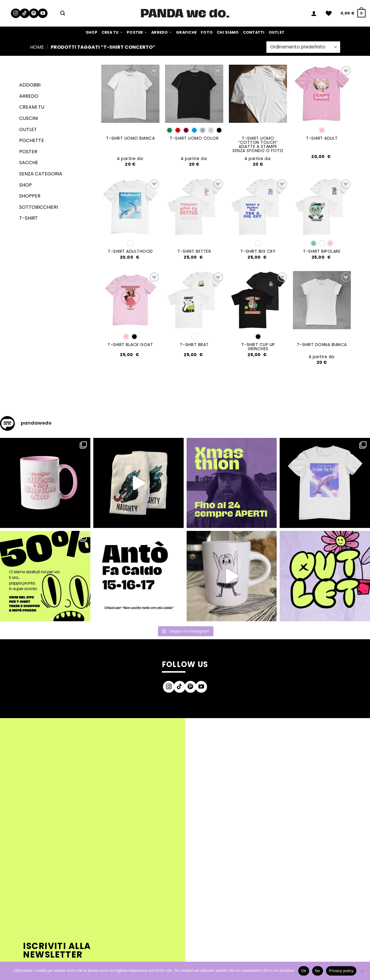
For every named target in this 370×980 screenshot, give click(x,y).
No (318, 971)
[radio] (169, 130)
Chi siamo (228, 32)
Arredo (162, 32)
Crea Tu (112, 32)
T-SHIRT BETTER (194, 251)
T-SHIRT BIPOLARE (322, 251)
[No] (362, 973)
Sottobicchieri (39, 207)
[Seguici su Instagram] (16, 13)
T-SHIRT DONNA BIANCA (322, 345)
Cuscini (28, 118)
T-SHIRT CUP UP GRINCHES (258, 347)
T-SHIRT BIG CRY (258, 251)
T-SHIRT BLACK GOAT (130, 345)
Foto (207, 32)
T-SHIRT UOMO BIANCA (131, 138)
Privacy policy (341, 971)
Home (37, 47)
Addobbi (30, 85)
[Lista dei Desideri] (329, 13)
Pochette (32, 140)
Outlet (277, 32)
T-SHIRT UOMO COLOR (194, 138)
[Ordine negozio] (303, 47)
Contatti (254, 32)
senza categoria (41, 174)
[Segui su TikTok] (25, 13)
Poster (137, 32)
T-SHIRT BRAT (194, 345)
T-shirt (28, 218)
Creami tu (32, 107)
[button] (63, 13)
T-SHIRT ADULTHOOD (130, 251)
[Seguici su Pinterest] (34, 13)
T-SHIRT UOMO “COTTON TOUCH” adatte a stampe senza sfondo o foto (258, 144)
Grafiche (186, 32)
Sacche (29, 163)
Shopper (30, 196)
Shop (92, 32)
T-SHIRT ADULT (322, 138)
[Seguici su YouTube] (43, 13)
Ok (304, 971)
